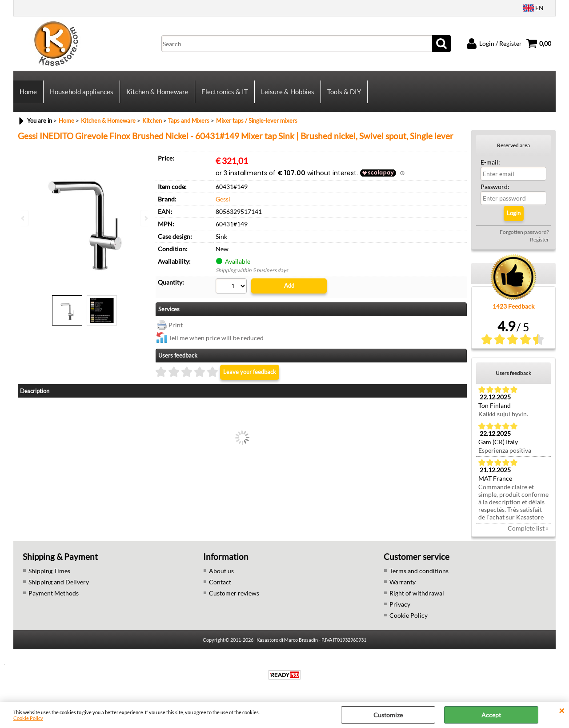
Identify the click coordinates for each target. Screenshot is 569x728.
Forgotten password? (524, 232)
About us (221, 571)
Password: (495, 187)
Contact (220, 582)
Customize (388, 715)
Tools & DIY (344, 92)
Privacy (400, 604)
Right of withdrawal (417, 593)
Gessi (223, 199)
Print (176, 325)
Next (145, 218)
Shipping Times (49, 571)
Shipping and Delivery (59, 582)
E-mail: (490, 162)
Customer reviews (234, 593)
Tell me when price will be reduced (216, 338)
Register (539, 239)
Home (28, 92)
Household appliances (82, 92)
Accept (491, 715)
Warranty (403, 582)
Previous (24, 218)
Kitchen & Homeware (157, 92)
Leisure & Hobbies (288, 92)
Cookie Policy (28, 718)
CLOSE (562, 711)
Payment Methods (54, 593)
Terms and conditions (419, 571)
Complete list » (528, 528)
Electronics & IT (225, 92)
